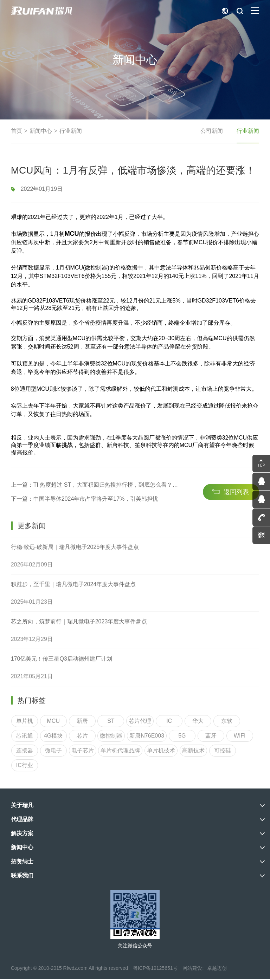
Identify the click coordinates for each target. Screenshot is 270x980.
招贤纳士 (22, 862)
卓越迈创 (217, 969)
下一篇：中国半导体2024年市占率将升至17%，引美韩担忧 (85, 513)
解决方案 (22, 834)
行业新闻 (71, 131)
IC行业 (25, 888)
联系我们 (22, 877)
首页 (17, 131)
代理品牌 (22, 820)
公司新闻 (211, 131)
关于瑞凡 (22, 806)
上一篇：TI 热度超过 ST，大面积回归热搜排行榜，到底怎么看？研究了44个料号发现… (93, 499)
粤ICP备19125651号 (155, 969)
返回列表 (236, 506)
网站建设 (192, 969)
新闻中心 (41, 131)
